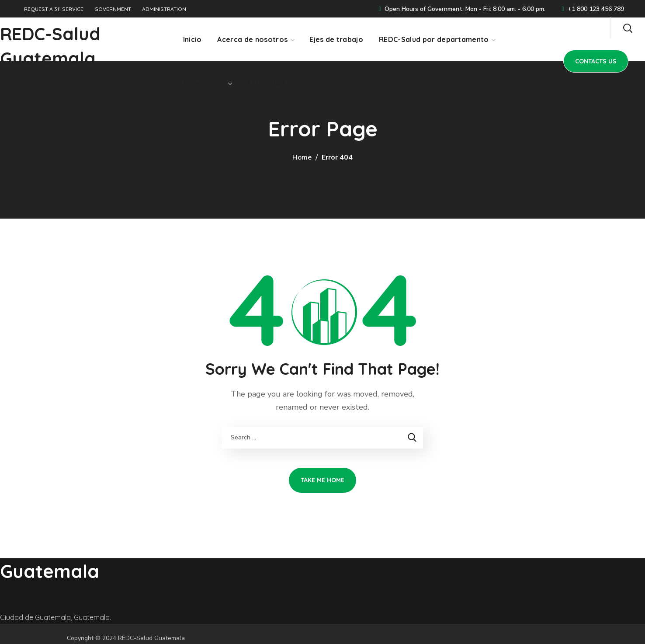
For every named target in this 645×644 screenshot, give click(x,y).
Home (302, 157)
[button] (628, 28)
